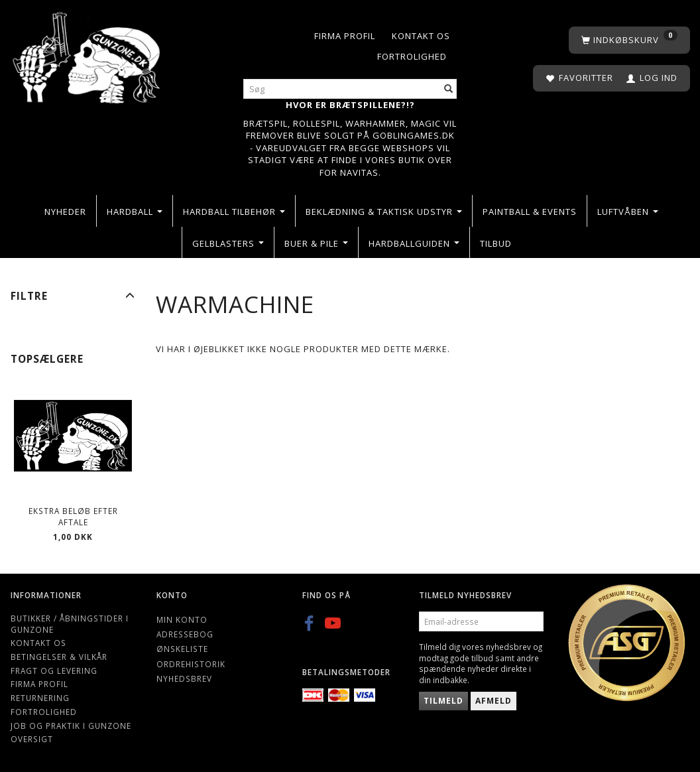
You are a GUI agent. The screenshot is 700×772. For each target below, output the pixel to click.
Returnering (40, 698)
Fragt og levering (54, 671)
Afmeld (494, 701)
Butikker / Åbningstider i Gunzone (70, 624)
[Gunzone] (87, 54)
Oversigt (32, 739)
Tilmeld (443, 701)
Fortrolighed (412, 56)
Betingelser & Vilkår (59, 657)
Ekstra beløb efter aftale (73, 516)
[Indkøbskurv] (629, 40)
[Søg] (449, 89)
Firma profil (345, 36)
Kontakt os (421, 36)
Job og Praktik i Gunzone (71, 726)
